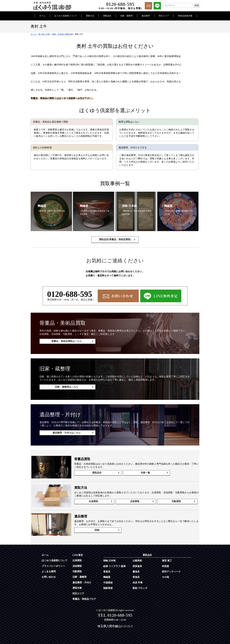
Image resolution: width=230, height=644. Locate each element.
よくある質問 (49, 570)
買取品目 (107, 16)
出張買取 (94, 501)
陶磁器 (107, 576)
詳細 (96, 529)
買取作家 (77, 586)
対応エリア (164, 16)
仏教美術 (137, 559)
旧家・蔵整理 (126, 16)
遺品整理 (146, 16)
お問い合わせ (49, 575)
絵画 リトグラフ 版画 (114, 565)
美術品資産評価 (185, 16)
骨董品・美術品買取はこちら (65, 343)
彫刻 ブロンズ (140, 587)
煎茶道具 (137, 565)
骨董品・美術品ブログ (84, 597)
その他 (165, 576)
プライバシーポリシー (53, 565)
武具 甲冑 (138, 581)
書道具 (136, 570)
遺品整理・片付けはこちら (65, 432)
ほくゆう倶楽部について (66, 16)
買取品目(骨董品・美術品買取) (115, 242)
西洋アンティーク (171, 570)
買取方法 (90, 16)
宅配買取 (177, 501)
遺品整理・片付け (82, 581)
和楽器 (165, 565)
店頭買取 (136, 501)
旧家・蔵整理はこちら (65, 388)
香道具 (136, 576)
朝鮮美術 (108, 587)
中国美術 (108, 581)
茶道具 (107, 570)
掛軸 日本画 (109, 559)
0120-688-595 (70, 296)
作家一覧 (140, 472)
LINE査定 (78, 554)
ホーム (42, 16)
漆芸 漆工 (167, 559)
